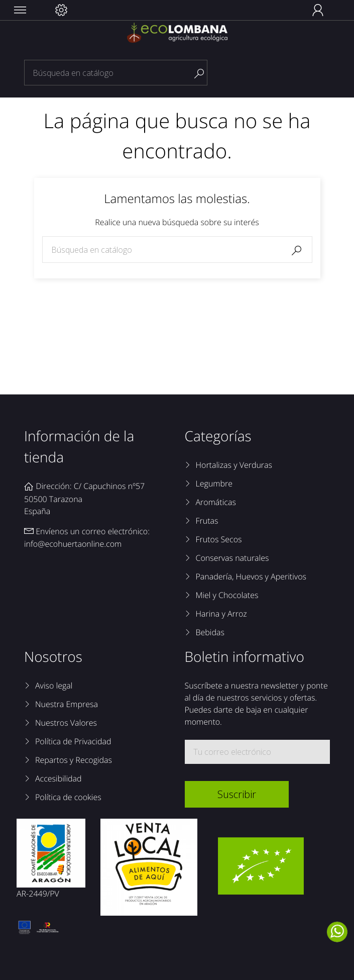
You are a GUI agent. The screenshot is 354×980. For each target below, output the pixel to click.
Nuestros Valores (66, 723)
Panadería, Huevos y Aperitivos (251, 576)
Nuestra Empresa (67, 704)
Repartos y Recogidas (74, 760)
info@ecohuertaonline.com (73, 544)
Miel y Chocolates (227, 595)
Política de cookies (68, 797)
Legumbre (214, 483)
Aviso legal (54, 685)
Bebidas (210, 632)
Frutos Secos (219, 539)
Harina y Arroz (221, 614)
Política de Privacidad (73, 741)
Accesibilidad (58, 778)
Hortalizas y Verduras (234, 465)
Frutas (207, 521)
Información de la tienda (79, 447)
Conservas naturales (232, 558)
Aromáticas (216, 502)
